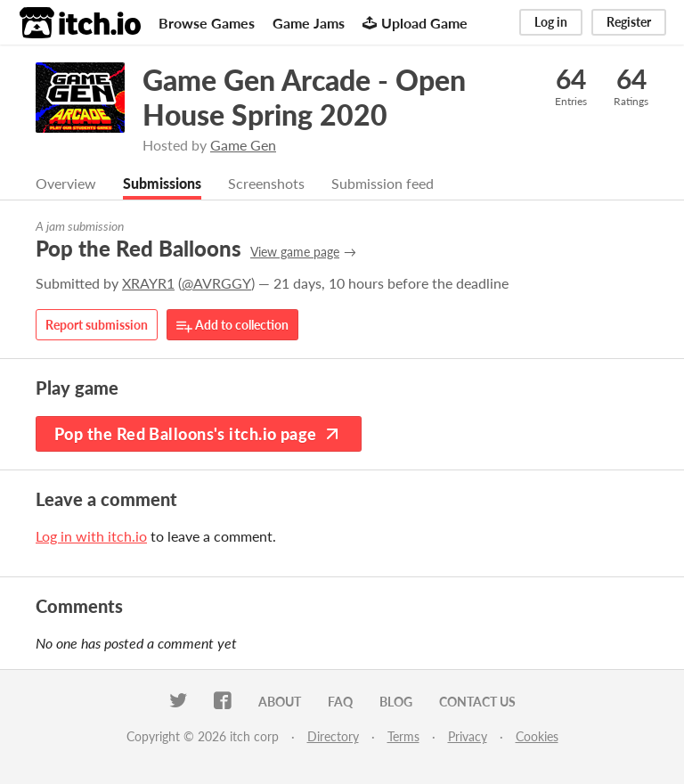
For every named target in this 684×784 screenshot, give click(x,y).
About (280, 702)
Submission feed (383, 184)
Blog (396, 702)
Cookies (537, 737)
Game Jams (309, 23)
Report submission (97, 326)
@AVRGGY (216, 284)
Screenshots (266, 184)
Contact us (477, 702)
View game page (295, 253)
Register (629, 22)
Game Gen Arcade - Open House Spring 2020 (304, 97)
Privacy (468, 737)
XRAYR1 (148, 284)
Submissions (162, 184)
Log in (551, 22)
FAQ (340, 702)
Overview (66, 184)
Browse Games (207, 23)
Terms (403, 737)
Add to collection (232, 327)
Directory (333, 737)
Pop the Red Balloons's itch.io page (199, 435)
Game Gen (243, 145)
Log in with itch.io (91, 537)
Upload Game (415, 23)
